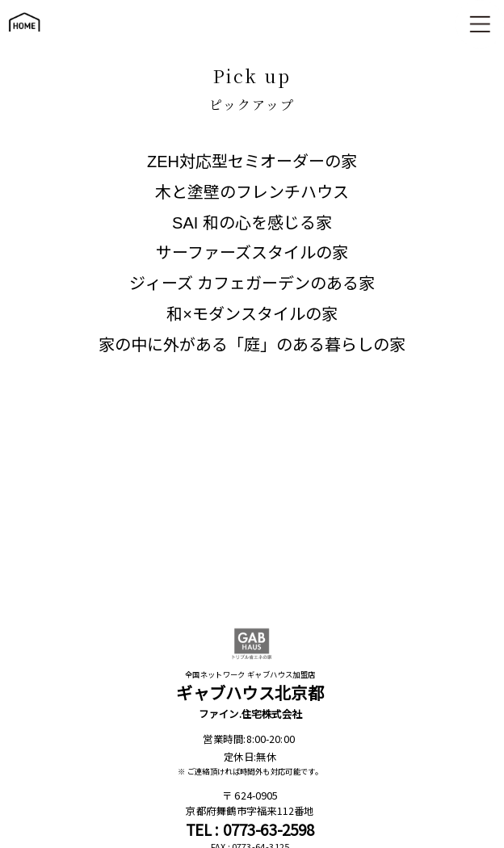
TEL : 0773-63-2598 (250, 830)
